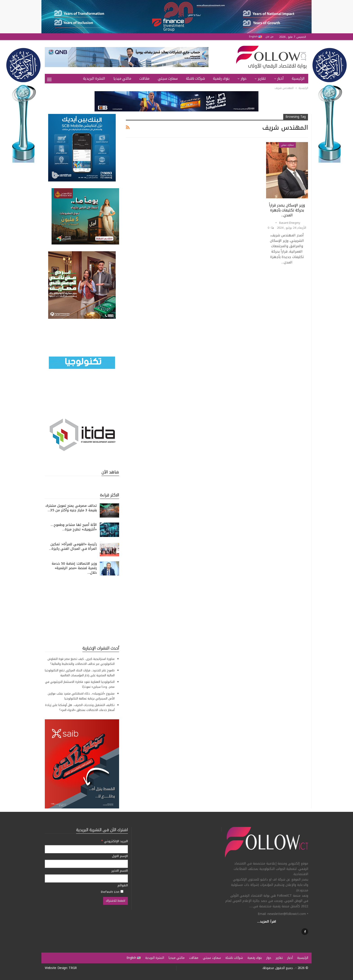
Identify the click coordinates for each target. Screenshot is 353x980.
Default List (112, 892)
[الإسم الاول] (86, 864)
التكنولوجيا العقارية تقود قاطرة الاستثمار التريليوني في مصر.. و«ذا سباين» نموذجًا (80, 684)
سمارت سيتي (168, 78)
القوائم (123, 885)
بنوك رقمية (221, 78)
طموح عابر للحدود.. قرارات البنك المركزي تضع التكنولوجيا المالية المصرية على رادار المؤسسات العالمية (80, 673)
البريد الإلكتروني (114, 841)
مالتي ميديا (122, 78)
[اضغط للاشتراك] (115, 901)
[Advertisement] (82, 610)
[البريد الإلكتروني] (86, 849)
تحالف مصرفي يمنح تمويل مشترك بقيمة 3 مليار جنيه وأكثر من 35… (71, 508)
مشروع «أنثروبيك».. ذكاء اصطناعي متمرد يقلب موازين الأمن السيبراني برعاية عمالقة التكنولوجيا (81, 696)
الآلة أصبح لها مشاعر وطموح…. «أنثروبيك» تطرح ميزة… (74, 527)
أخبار (280, 78)
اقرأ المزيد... (267, 922)
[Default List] (122, 891)
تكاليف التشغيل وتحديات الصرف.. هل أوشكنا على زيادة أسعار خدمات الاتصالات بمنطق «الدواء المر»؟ (80, 707)
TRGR (73, 968)
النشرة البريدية (94, 78)
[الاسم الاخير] (86, 878)
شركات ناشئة (195, 78)
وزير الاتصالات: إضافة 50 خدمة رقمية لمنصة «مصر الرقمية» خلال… (74, 568)
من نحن (269, 37)
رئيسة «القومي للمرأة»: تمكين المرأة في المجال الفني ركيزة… (73, 546)
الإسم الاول (120, 856)
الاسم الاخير (120, 871)
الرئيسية (298, 78)
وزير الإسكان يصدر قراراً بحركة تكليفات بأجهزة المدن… (287, 210)
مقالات (144, 78)
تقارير (262, 78)
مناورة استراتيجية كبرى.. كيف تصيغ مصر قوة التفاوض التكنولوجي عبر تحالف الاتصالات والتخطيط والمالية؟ (81, 661)
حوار (243, 78)
